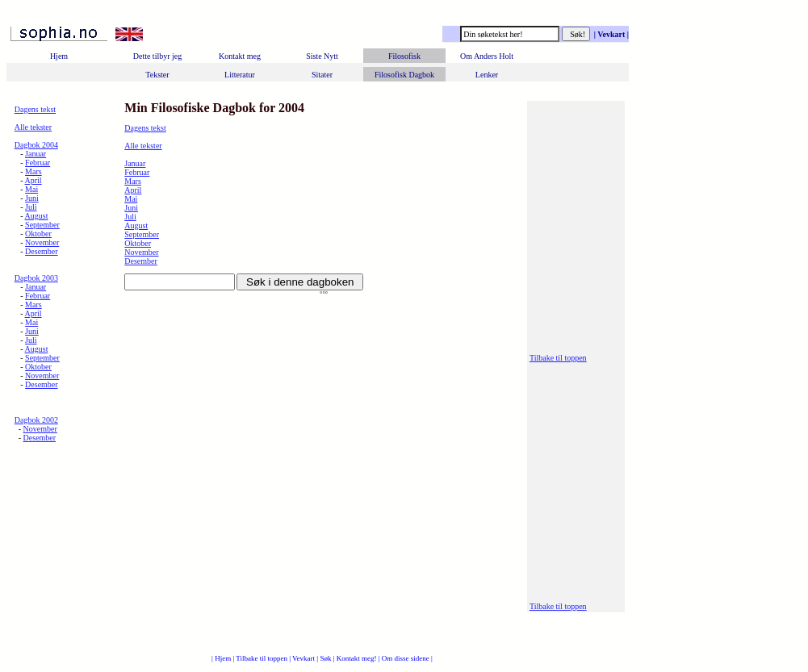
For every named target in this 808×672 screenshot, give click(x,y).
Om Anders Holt (487, 56)
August (37, 216)
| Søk (324, 658)
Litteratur (240, 75)
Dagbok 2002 (36, 420)
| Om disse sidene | (406, 658)
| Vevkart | (610, 34)
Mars (33, 171)
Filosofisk (404, 56)
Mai (31, 189)
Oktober (38, 234)
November (42, 242)
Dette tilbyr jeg (158, 56)
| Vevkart (303, 658)
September (42, 225)
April (33, 180)
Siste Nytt (322, 56)
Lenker (487, 75)
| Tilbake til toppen (261, 658)
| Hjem (222, 658)
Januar (36, 154)
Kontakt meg (240, 56)
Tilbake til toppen (558, 358)
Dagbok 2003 (36, 278)
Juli (31, 207)
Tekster (157, 75)
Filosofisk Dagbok (404, 75)
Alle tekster (33, 127)
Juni (32, 198)
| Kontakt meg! (356, 658)
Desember (42, 251)
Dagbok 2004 (36, 145)
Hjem (59, 56)
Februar (38, 163)
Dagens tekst (35, 109)
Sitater (322, 75)
